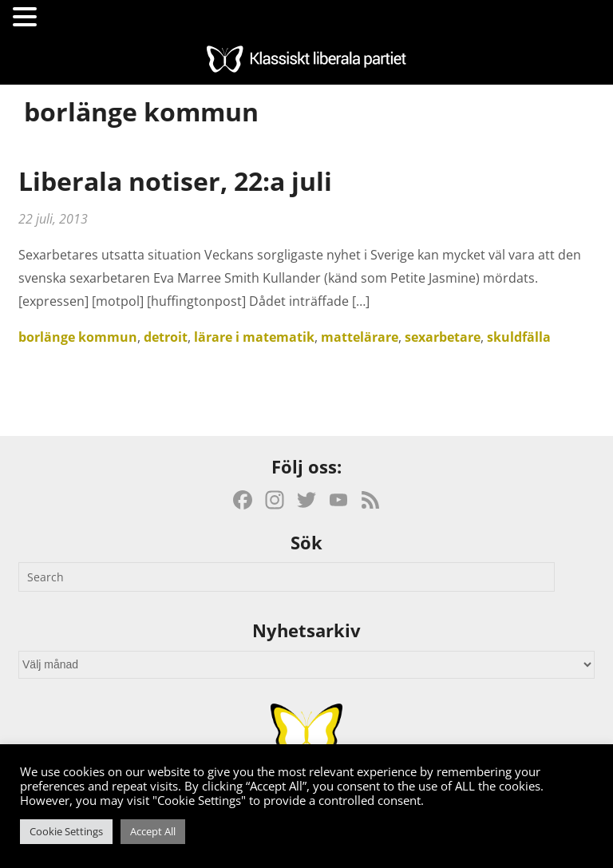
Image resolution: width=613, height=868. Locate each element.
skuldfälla (519, 337)
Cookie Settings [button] (66, 831)
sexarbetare (443, 337)
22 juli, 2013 (53, 219)
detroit (166, 337)
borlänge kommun (78, 337)
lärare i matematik (254, 337)
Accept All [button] (153, 831)
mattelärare (360, 337)
